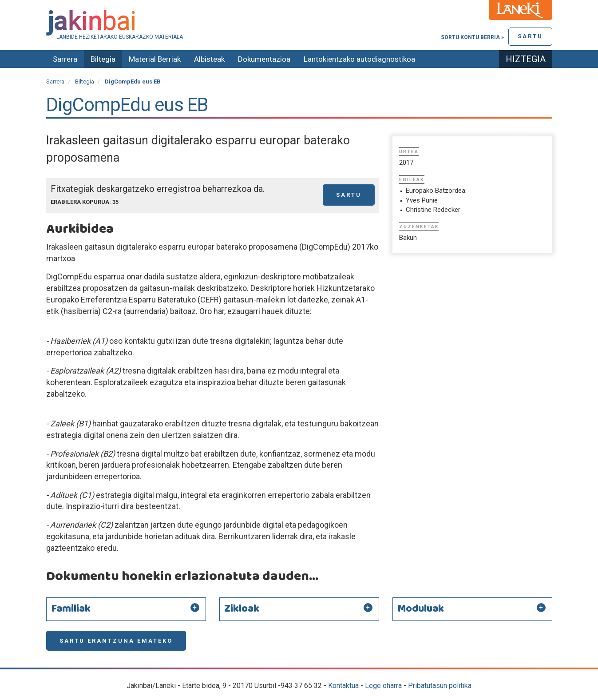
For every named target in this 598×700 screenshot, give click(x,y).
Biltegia (103, 59)
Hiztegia (526, 59)
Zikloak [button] (242, 609)
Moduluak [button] (421, 609)
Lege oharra (383, 686)
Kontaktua (343, 686)
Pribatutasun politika (440, 686)
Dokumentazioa (264, 59)
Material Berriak (155, 59)
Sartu (530, 36)
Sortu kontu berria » (472, 37)
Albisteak (209, 59)
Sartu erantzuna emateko (116, 641)
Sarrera (65, 59)
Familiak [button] (71, 609)
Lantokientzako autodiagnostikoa (359, 59)
